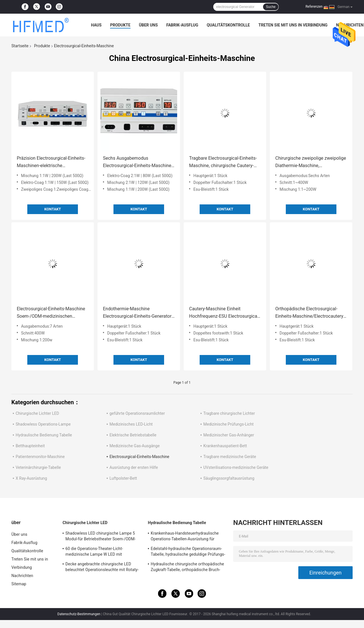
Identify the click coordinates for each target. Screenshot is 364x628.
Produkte (120, 25)
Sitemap (19, 584)
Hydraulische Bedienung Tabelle (44, 435)
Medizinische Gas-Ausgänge (135, 446)
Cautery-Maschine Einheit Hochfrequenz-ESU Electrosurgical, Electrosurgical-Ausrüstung (224, 313)
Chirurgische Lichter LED (37, 413)
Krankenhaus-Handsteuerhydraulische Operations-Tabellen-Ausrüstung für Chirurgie (185, 537)
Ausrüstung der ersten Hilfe (134, 467)
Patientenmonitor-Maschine (40, 457)
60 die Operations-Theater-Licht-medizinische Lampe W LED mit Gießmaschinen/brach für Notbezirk (98, 552)
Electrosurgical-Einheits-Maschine (139, 457)
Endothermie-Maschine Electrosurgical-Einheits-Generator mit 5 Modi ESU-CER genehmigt (137, 313)
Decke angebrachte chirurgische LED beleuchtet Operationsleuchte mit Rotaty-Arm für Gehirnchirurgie (102, 568)
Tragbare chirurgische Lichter (229, 413)
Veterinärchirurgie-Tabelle (38, 467)
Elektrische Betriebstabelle (133, 435)
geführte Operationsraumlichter (137, 413)
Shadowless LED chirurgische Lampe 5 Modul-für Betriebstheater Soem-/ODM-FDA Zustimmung (101, 537)
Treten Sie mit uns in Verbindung (293, 25)
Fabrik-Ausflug (182, 25)
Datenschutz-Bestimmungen (79, 614)
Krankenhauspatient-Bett (225, 446)
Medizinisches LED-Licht (131, 424)
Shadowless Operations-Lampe (43, 424)
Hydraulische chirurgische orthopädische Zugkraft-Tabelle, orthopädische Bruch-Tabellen (187, 568)
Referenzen (314, 7)
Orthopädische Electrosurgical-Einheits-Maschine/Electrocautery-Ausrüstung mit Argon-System (310, 313)
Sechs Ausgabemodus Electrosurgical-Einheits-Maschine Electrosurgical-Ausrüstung (137, 162)
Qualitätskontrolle (228, 25)
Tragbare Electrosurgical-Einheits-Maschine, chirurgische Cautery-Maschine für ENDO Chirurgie (223, 162)
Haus (96, 25)
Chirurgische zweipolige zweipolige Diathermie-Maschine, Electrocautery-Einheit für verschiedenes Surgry (311, 162)
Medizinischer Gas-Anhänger (229, 435)
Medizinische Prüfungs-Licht (228, 424)
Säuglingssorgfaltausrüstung (229, 478)
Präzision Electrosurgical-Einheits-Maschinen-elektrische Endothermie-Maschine (51, 162)
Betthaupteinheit (30, 446)
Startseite (20, 46)
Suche (271, 7)
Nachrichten (22, 576)
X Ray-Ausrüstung (31, 478)
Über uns (148, 25)
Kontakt (53, 209)
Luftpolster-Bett (123, 478)
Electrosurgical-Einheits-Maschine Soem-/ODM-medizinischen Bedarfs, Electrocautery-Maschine (51, 313)
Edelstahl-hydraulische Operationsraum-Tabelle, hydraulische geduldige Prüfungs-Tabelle (188, 552)
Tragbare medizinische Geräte (230, 457)
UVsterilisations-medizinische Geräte (236, 467)
